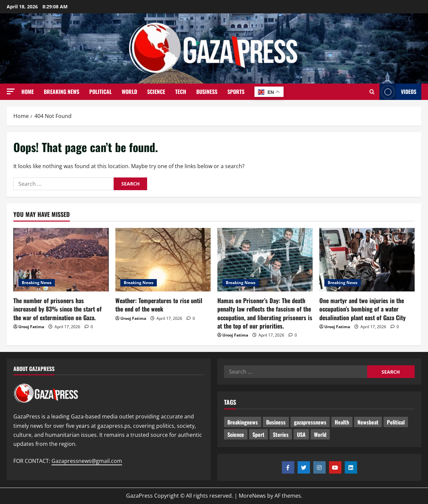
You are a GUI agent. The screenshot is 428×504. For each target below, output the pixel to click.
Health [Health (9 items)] (342, 422)
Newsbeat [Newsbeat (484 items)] (368, 422)
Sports (236, 92)
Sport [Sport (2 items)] (258, 434)
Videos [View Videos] (398, 92)
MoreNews (252, 496)
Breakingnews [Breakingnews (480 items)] (243, 422)
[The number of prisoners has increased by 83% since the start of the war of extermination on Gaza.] (61, 260)
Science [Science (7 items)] (236, 434)
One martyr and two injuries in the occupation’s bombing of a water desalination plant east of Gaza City (362, 309)
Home (28, 92)
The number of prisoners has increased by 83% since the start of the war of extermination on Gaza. (58, 309)
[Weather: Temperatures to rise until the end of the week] (163, 260)
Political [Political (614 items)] (396, 422)
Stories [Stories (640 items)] (281, 434)
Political (100, 92)
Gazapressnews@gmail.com (87, 461)
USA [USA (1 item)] (301, 434)
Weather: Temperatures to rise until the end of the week (159, 305)
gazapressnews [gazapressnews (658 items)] (310, 422)
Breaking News (62, 92)
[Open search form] (372, 92)
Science (156, 92)
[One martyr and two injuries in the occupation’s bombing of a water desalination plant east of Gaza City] (367, 260)
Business (207, 92)
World (129, 92)
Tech (181, 92)
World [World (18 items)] (320, 434)
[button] (11, 91)
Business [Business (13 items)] (276, 422)
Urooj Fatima (31, 327)
